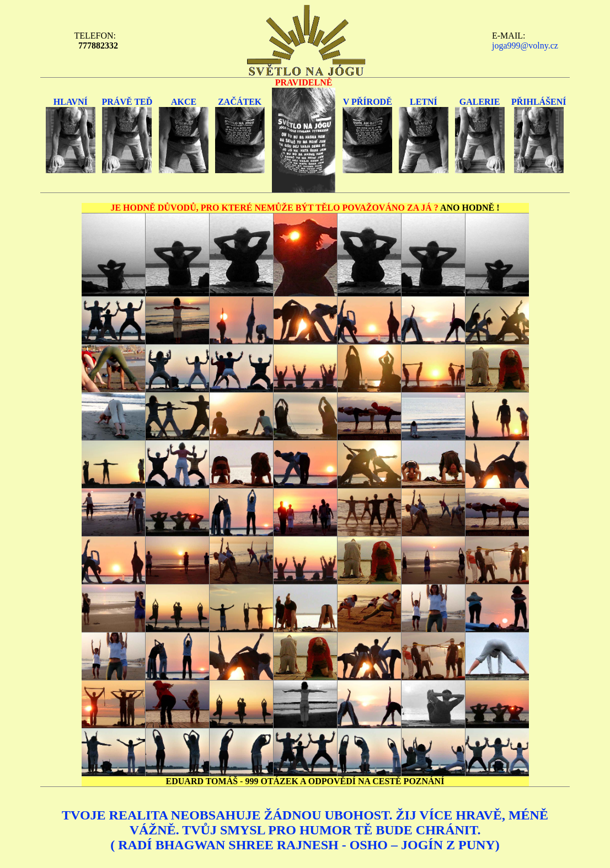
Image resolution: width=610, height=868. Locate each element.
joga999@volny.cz (525, 45)
